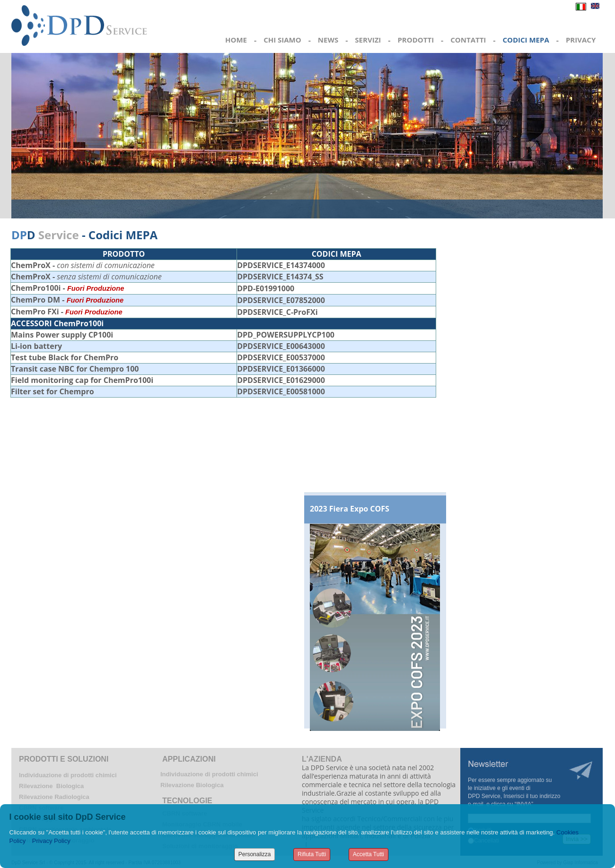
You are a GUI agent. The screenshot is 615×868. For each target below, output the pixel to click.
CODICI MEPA (526, 40)
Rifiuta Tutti (312, 854)
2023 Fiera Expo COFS (350, 509)
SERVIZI (368, 40)
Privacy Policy (51, 841)
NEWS (328, 40)
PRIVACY (581, 40)
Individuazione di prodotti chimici (68, 775)
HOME (236, 40)
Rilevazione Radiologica (54, 797)
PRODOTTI (416, 40)
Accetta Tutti (369, 854)
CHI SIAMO (282, 40)
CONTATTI (468, 40)
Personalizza (255, 854)
